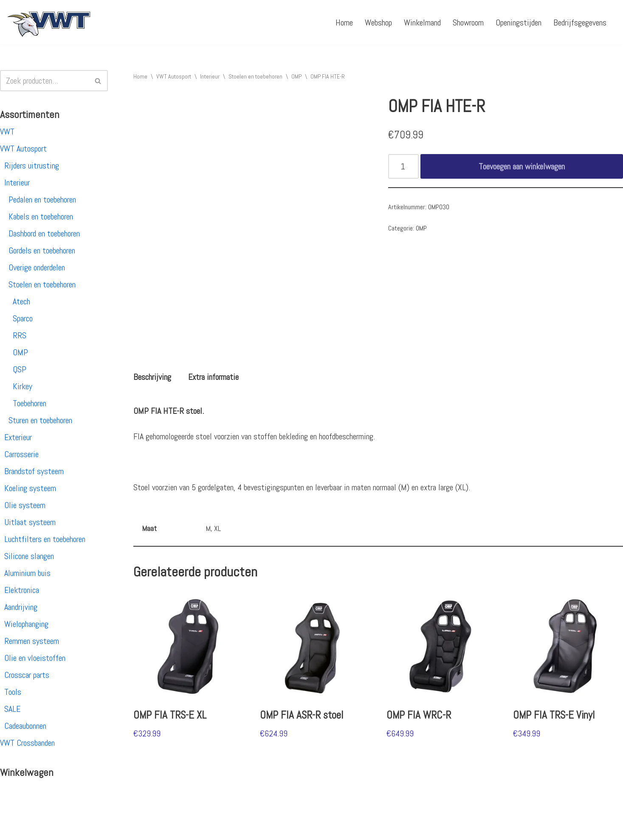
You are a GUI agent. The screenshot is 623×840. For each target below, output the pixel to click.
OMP (20, 352)
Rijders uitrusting (32, 166)
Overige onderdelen (37, 267)
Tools (13, 692)
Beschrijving (152, 377)
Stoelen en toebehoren (42, 284)
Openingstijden (519, 22)
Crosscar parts (27, 675)
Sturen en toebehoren (40, 420)
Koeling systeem (30, 488)
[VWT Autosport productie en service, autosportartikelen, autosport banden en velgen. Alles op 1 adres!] (49, 22)
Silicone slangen (29, 556)
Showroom (468, 22)
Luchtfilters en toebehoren (45, 539)
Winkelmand (422, 22)
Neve (14, 829)
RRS (20, 335)
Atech (21, 301)
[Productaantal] (404, 166)
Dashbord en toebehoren (44, 233)
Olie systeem (25, 505)
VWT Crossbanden (27, 743)
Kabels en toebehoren (41, 216)
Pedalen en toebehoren (42, 199)
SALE (12, 709)
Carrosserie (21, 454)
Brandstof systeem (34, 471)
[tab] (152, 377)
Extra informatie (213, 377)
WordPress (117, 829)
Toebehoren (30, 403)
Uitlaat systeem (30, 522)
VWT (7, 132)
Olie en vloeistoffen (35, 658)
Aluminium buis (27, 573)
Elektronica (22, 590)
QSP (20, 369)
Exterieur (18, 437)
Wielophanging (26, 624)
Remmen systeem (32, 641)
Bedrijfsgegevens (580, 22)
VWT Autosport (23, 149)
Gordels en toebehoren (42, 250)
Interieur (17, 183)
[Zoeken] (44, 81)
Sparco (23, 318)
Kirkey (23, 386)
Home (344, 22)
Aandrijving (21, 607)
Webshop (378, 22)
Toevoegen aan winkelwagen (522, 166)
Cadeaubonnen (25, 726)
